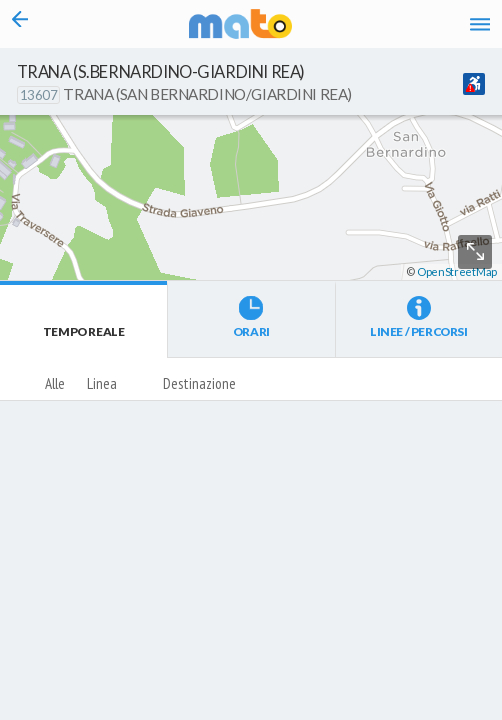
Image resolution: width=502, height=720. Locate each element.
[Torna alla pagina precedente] (20, 24)
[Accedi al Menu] (480, 24)
